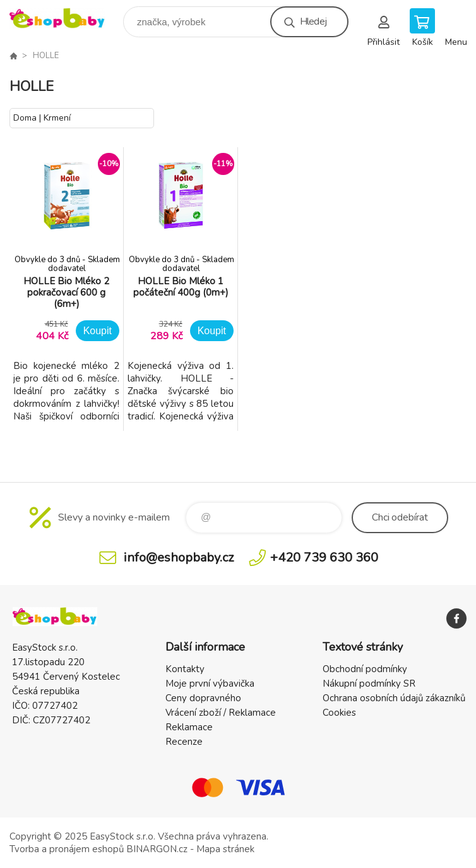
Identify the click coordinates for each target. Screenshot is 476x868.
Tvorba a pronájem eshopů (67, 849)
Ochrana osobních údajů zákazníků (394, 698)
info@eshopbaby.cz (179, 558)
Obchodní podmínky (365, 669)
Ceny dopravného (203, 698)
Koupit (98, 331)
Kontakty (185, 669)
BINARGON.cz (157, 849)
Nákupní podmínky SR (369, 684)
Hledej (313, 21)
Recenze (184, 742)
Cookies (339, 713)
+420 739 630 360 (324, 558)
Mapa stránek (225, 849)
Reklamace (189, 727)
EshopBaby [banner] (65, 19)
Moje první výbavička (210, 684)
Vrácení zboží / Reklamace (221, 713)
